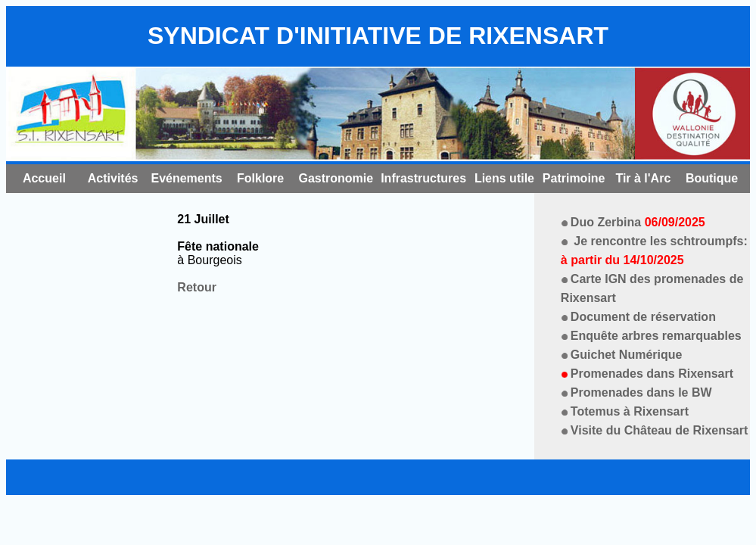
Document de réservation (643, 317)
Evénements (186, 178)
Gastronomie (336, 178)
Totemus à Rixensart (630, 411)
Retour (197, 287)
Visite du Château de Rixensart (659, 430)
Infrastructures (423, 178)
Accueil (44, 178)
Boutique (712, 178)
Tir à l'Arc (643, 178)
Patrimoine (574, 178)
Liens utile (504, 178)
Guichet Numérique (627, 355)
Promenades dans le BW (641, 392)
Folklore (260, 178)
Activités (113, 178)
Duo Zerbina (638, 222)
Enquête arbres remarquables (656, 336)
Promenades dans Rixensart (652, 374)
